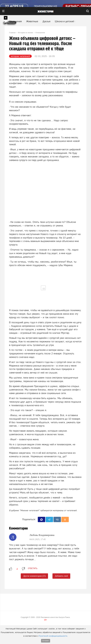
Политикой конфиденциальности (53, 636)
